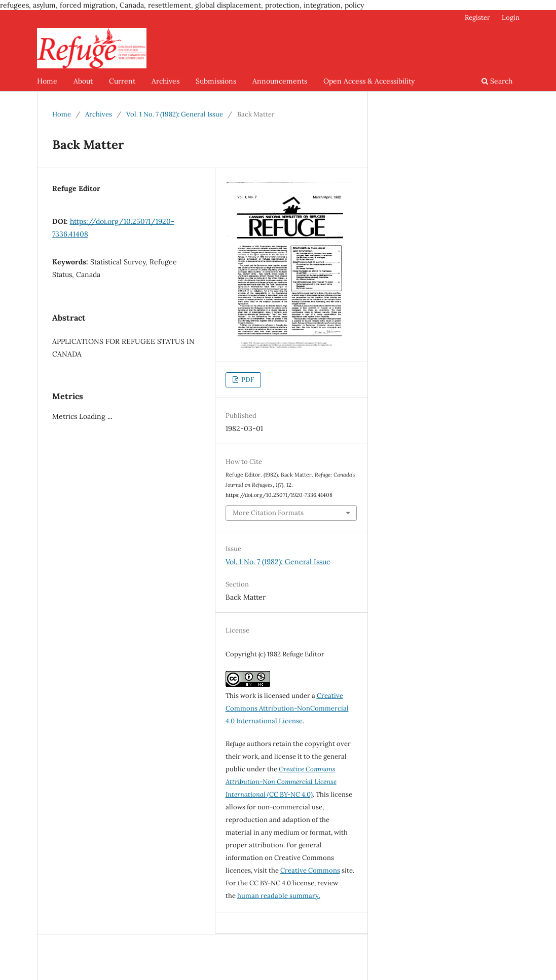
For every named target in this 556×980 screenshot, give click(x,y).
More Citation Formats (268, 513)
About (83, 81)
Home (47, 81)
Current (122, 81)
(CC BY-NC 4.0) (281, 782)
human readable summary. (279, 896)
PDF (247, 380)
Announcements (280, 81)
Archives (165, 81)
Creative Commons (310, 870)
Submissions (216, 81)
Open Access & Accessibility (369, 81)
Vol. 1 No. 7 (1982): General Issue (175, 114)
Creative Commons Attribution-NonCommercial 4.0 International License (287, 708)
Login (511, 17)
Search (497, 81)
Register (477, 17)
